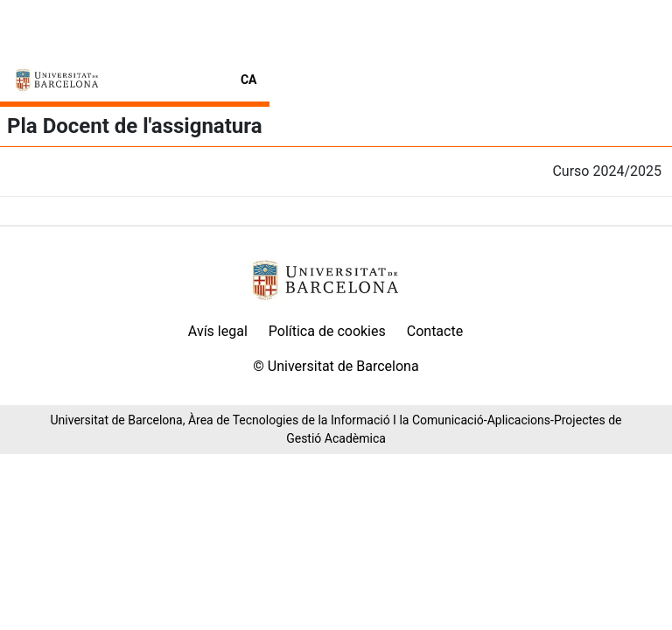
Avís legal (218, 331)
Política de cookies (327, 331)
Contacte (435, 331)
